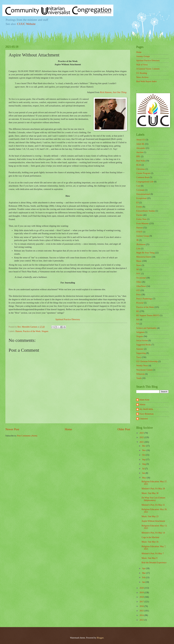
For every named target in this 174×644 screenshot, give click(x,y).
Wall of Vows (142, 65)
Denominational (143, 194)
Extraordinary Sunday (146, 211)
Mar (144, 573)
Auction (140, 152)
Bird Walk (141, 161)
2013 (142, 620)
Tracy (139, 357)
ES (138, 203)
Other (139, 282)
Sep (144, 460)
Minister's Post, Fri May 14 (153, 533)
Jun (144, 473)
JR (137, 240)
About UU (141, 140)
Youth (139, 378)
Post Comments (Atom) (27, 436)
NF (138, 269)
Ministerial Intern (144, 257)
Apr (144, 568)
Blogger (100, 638)
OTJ (138, 290)
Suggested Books (144, 345)
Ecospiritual (141, 198)
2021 (142, 442)
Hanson (19, 331)
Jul (144, 469)
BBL (138, 156)
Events (139, 207)
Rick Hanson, (113, 92)
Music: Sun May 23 (150, 516)
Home (68, 429)
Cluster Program (143, 173)
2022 (142, 437)
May (144, 478)
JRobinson (141, 244)
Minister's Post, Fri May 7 (153, 554)
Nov (144, 450)
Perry (139, 295)
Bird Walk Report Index (146, 81)
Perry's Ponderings (144, 299)
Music (139, 261)
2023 (142, 433)
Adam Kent (144, 400)
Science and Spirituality (146, 328)
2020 (142, 588)
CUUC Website (26, 24)
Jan (144, 582)
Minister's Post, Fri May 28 (153, 489)
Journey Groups (143, 56)
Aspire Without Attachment (153, 521)
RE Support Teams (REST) (148, 315)
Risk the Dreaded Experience (154, 563)
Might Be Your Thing (145, 253)
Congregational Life (145, 182)
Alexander (141, 148)
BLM (139, 165)
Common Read (143, 177)
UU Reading (142, 73)
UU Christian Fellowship (147, 361)
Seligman (140, 332)
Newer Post (12, 429)
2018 (142, 597)
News (139, 265)
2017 (142, 602)
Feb (144, 577)
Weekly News (142, 366)
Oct (144, 455)
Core (138, 186)
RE (138, 311)
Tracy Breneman (146, 414)
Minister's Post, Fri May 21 (153, 505)
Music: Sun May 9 (149, 558)
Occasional (141, 278)
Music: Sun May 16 (150, 542)
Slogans (45, 331)
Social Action (142, 341)
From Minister (142, 224)
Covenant (140, 190)
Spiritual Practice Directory (68, 319)
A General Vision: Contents (148, 69)
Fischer (139, 215)
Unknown (144, 419)
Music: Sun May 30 (150, 493)
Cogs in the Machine (150, 537)
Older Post (124, 429)
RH (138, 320)
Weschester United (144, 370)
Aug (144, 464)
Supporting (141, 353)
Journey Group (143, 236)
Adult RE (140, 144)
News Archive (142, 77)
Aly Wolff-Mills (146, 409)
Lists (138, 249)
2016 (142, 606)
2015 (142, 611)
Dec (144, 446)
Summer (140, 349)
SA (138, 324)
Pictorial (140, 303)
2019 (142, 593)
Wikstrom (141, 374)
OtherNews (141, 286)
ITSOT (139, 232)
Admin (142, 404)
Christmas (141, 169)
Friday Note (141, 219)
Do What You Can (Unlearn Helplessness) (153, 499)
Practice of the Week (32, 331)
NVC (139, 274)
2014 (142, 615)
